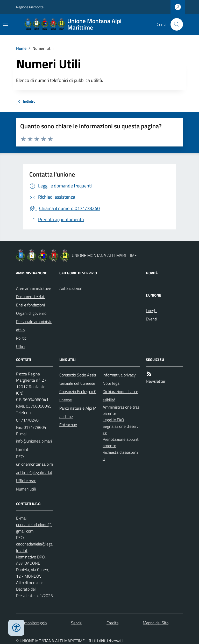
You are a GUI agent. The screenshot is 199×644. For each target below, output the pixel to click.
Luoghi (152, 311)
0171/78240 (27, 420)
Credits (112, 623)
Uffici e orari (26, 481)
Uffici (20, 346)
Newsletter (156, 381)
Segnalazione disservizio (121, 429)
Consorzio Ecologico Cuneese (78, 396)
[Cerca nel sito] (175, 24)
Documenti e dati (31, 297)
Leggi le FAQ (113, 420)
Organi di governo (31, 313)
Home (21, 48)
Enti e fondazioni (30, 305)
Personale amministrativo (34, 326)
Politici (22, 338)
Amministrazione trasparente (121, 410)
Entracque (68, 425)
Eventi (151, 319)
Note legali (112, 383)
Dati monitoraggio (31, 623)
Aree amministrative (34, 288)
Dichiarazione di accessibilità (120, 396)
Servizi (77, 623)
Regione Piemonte (30, 7)
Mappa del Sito (156, 623)
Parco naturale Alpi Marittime (78, 412)
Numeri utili (26, 489)
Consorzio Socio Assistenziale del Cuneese (78, 379)
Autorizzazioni (71, 288)
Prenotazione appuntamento (121, 442)
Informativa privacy (119, 375)
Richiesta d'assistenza (120, 455)
